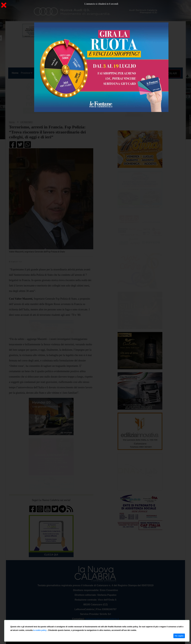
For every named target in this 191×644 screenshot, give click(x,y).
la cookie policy (40, 630)
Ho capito (179, 636)
